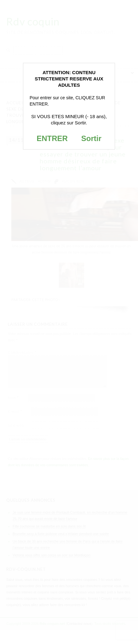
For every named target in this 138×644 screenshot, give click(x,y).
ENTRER (52, 138)
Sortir (91, 138)
